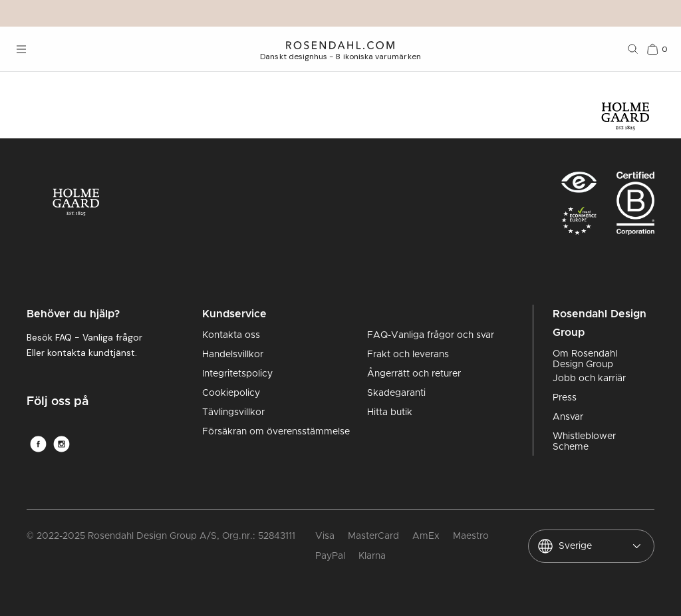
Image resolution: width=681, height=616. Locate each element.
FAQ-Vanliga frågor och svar (431, 335)
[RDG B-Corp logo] (635, 207)
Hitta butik (390, 412)
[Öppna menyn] (21, 49)
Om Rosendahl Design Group (585, 359)
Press (565, 398)
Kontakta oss (231, 335)
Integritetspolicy (237, 374)
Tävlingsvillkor (233, 412)
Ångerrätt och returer (414, 374)
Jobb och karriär (589, 379)
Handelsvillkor (233, 355)
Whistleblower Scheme (584, 442)
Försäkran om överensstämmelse (276, 432)
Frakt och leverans (408, 355)
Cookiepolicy (231, 393)
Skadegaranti (396, 393)
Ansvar (568, 417)
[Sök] (633, 49)
